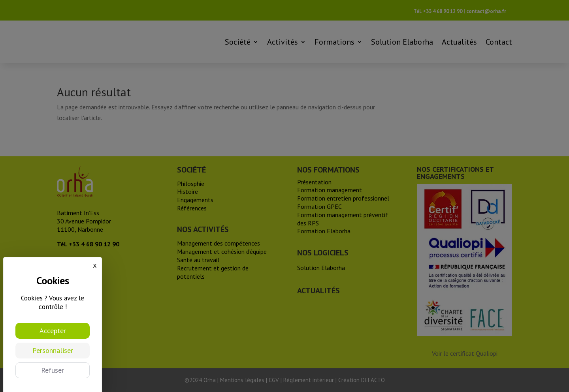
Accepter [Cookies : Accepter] (53, 331)
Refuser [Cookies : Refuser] (53, 370)
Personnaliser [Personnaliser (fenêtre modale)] (53, 350)
